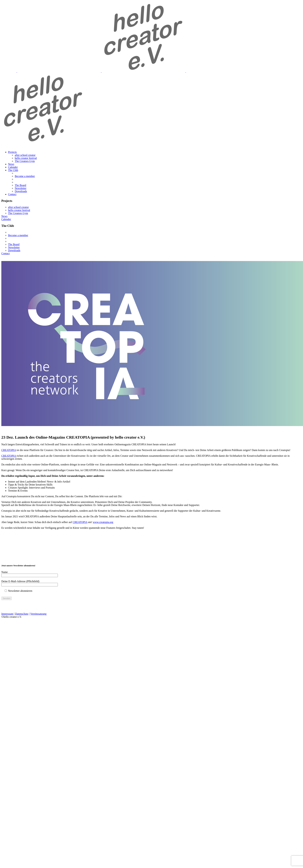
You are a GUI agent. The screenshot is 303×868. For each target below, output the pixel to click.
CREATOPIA (9, 450)
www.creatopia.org (103, 522)
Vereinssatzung (38, 614)
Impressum (7, 614)
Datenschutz (22, 614)
